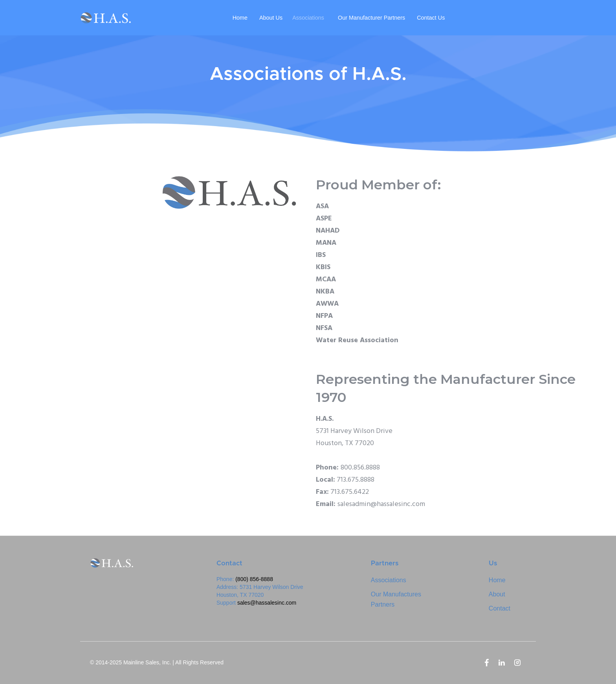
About (497, 594)
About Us (271, 18)
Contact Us (431, 18)
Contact (500, 608)
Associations (308, 18)
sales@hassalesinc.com (267, 603)
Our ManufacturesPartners (396, 599)
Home (240, 18)
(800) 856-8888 (254, 579)
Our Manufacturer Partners (371, 18)
